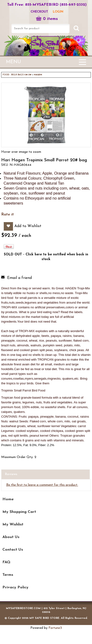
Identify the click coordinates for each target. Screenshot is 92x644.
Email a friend (19, 278)
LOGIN (58, 12)
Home (8, 499)
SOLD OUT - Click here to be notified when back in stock (46, 257)
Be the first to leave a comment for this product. (42, 485)
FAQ (6, 562)
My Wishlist (13, 525)
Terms (8, 575)
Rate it (8, 215)
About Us (11, 537)
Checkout (39, 12)
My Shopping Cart (19, 512)
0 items (47, 19)
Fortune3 (55, 628)
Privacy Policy (15, 587)
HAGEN (38, 75)
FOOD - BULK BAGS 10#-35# (17, 75)
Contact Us (13, 550)
